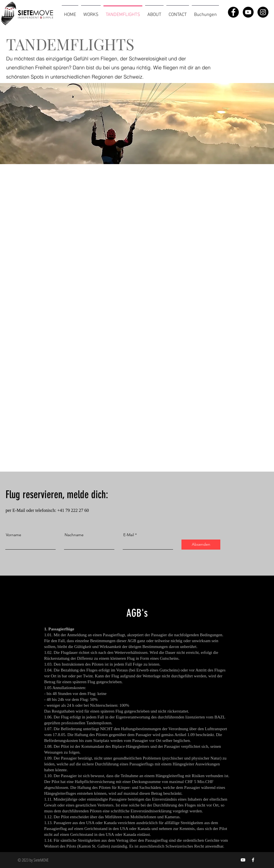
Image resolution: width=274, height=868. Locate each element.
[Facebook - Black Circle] (233, 12)
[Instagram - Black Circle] (263, 12)
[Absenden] (201, 545)
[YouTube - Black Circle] (248, 12)
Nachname (74, 535)
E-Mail (129, 535)
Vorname (14, 535)
